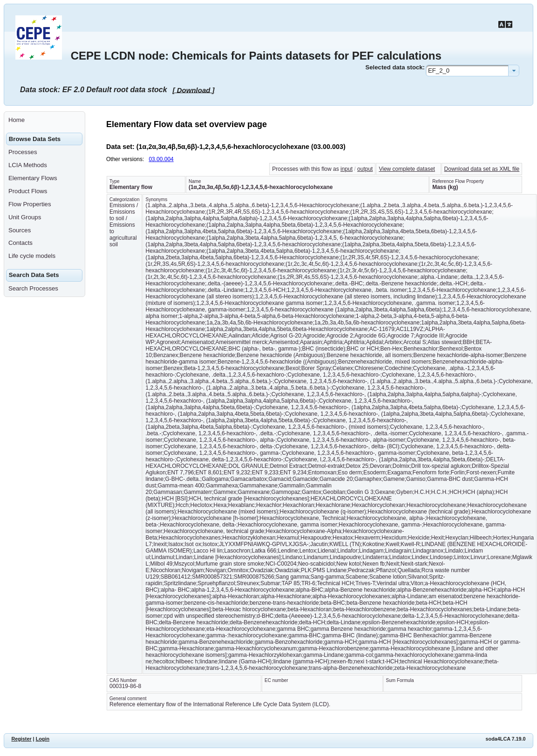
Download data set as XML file (482, 169)
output (365, 169)
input (347, 169)
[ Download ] (194, 90)
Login (43, 739)
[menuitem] (44, 120)
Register (21, 739)
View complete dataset (407, 169)
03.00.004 (161, 159)
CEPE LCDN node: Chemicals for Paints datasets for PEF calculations (256, 56)
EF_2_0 (439, 71)
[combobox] (472, 71)
